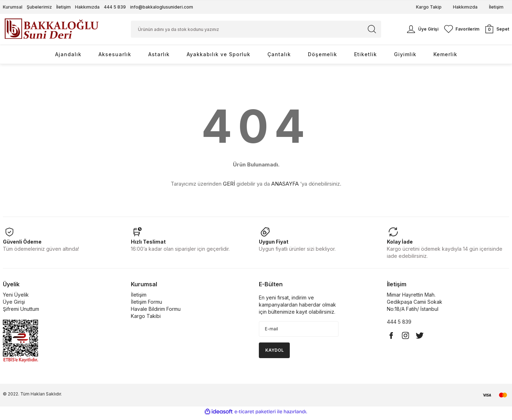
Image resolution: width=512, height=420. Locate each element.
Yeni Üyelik (16, 298)
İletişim (63, 7)
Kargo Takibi (146, 319)
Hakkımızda (87, 7)
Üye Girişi (14, 305)
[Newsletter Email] (299, 332)
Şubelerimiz (39, 7)
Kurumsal (13, 7)
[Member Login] (422, 31)
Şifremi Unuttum (21, 312)
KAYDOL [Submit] (274, 353)
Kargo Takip (429, 7)
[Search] (256, 31)
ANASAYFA (285, 187)
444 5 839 (115, 7)
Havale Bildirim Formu (156, 312)
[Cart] (496, 31)
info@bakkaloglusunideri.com (162, 7)
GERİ (229, 187)
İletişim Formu (146, 305)
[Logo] (51, 30)
